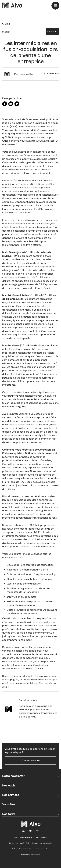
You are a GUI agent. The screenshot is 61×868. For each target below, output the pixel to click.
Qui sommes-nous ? (16, 843)
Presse (44, 837)
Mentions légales (46, 843)
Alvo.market (47, 141)
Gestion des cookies (42, 849)
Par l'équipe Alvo (24, 74)
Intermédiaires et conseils (30, 837)
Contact (35, 843)
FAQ (28, 843)
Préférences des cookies (30, 855)
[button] (55, 6)
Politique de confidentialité (22, 849)
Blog (16, 837)
